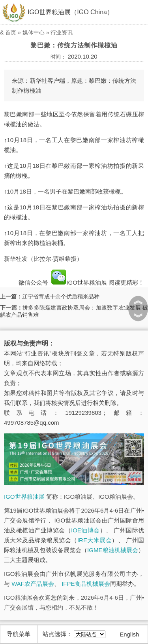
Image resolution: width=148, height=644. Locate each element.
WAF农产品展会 (33, 584)
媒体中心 (34, 32)
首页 (11, 32)
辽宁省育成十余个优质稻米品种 (61, 296)
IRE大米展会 (95, 540)
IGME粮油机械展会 (113, 550)
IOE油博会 (85, 530)
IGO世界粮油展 (79, 282)
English (129, 634)
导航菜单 (19, 634)
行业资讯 (62, 32)
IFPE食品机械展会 (86, 584)
